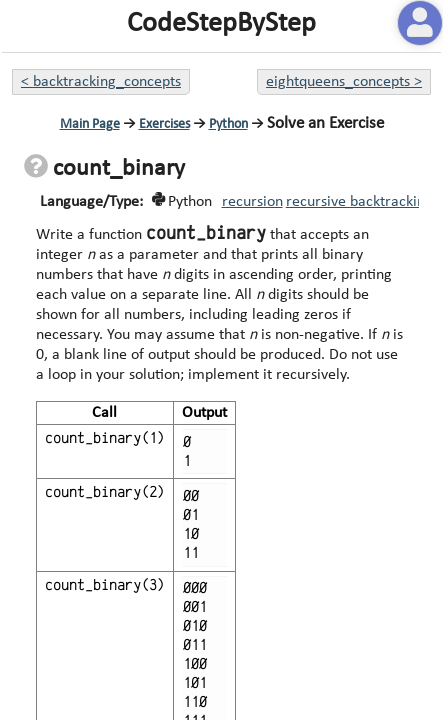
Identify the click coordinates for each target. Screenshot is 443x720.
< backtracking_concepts (101, 82)
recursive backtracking (359, 202)
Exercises (164, 124)
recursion (252, 202)
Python (228, 124)
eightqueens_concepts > (344, 82)
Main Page (90, 124)
